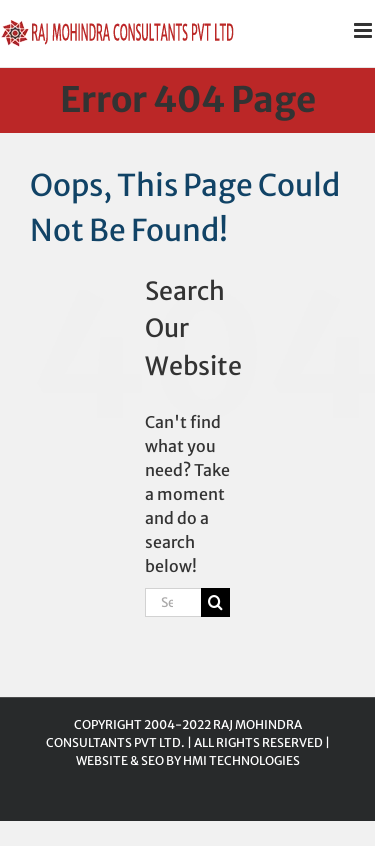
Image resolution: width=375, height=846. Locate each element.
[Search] (215, 602)
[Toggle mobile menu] (364, 30)
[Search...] (173, 602)
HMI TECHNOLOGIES (241, 760)
